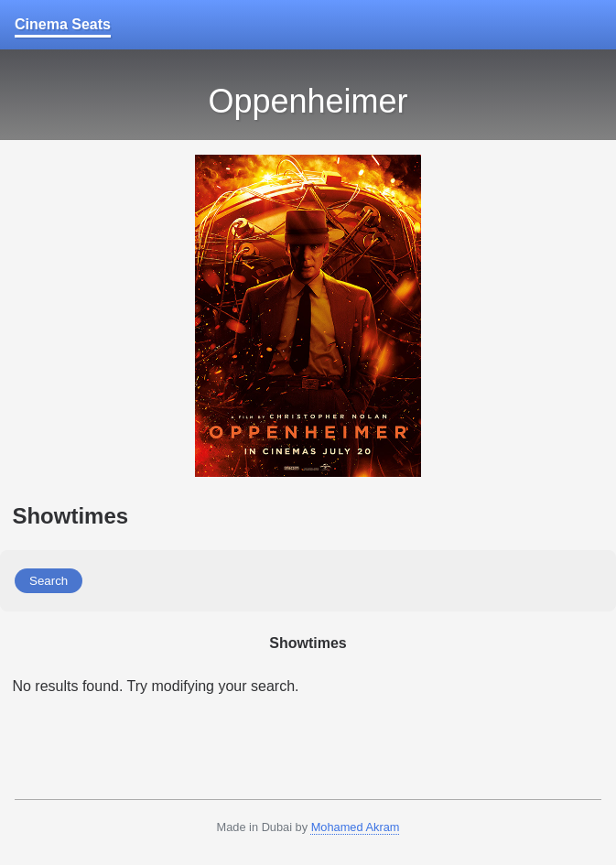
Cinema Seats (63, 24)
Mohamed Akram (356, 827)
